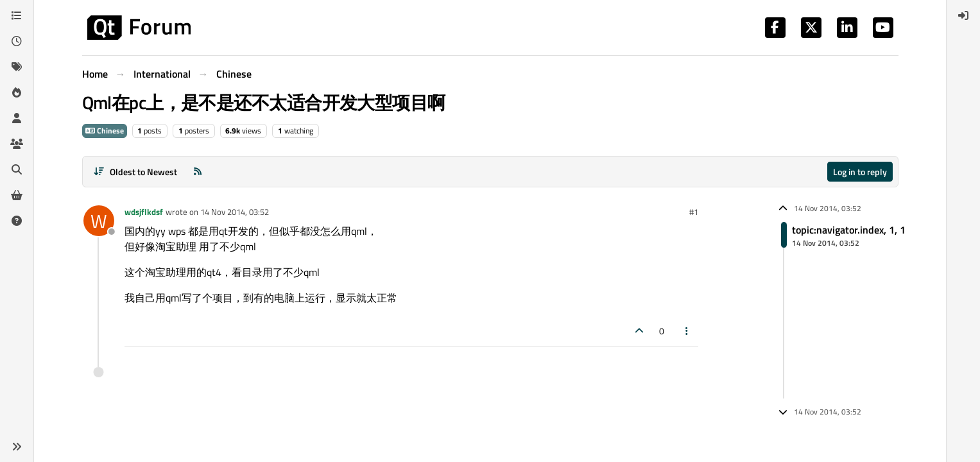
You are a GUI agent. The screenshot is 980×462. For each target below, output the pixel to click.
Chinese (105, 131)
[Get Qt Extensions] (17, 195)
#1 (694, 212)
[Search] (17, 169)
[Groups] (17, 144)
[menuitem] (963, 15)
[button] (17, 447)
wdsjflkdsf (144, 212)
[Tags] (17, 67)
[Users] (17, 118)
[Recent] (17, 41)
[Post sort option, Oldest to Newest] (136, 172)
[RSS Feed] (198, 172)
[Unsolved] (17, 221)
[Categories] (17, 15)
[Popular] (17, 92)
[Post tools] (687, 331)
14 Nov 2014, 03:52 (235, 212)
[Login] (963, 15)
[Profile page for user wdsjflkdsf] (99, 221)
